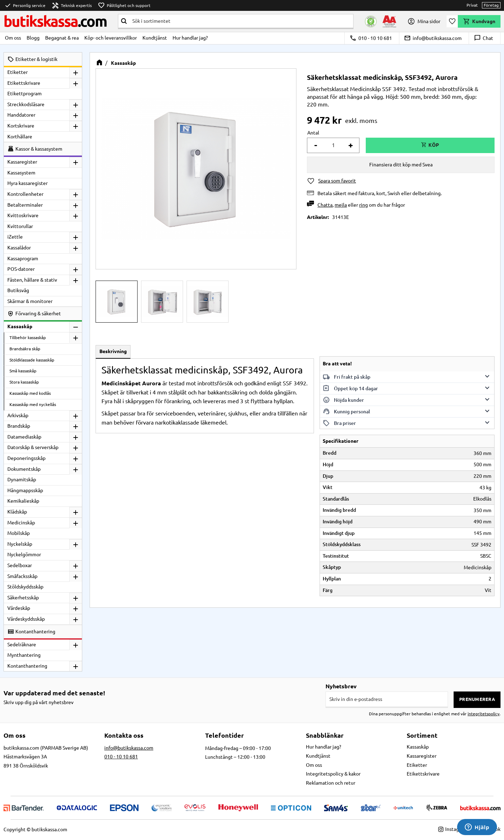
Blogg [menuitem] (33, 38)
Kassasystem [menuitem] (21, 173)
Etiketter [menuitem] (17, 72)
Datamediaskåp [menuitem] (24, 437)
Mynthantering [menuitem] (24, 655)
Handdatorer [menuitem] (21, 115)
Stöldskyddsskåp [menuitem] (25, 587)
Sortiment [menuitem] (422, 735)
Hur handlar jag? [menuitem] (190, 38)
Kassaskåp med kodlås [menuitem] (30, 393)
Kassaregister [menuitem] (22, 162)
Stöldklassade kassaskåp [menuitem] (32, 360)
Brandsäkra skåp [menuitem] (25, 349)
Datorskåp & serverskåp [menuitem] (33, 447)
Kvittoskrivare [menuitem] (23, 215)
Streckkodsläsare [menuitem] (26, 104)
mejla (341, 205)
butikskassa (55, 21)
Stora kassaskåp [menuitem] (24, 382)
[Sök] (124, 21)
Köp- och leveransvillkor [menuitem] (111, 38)
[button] (452, 21)
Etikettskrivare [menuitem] (24, 83)
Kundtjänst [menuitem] (155, 38)
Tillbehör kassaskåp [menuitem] (28, 338)
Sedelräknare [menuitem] (22, 645)
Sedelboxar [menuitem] (20, 565)
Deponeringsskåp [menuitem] (26, 458)
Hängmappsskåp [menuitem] (25, 490)
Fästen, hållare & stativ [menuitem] (32, 280)
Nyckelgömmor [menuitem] (24, 555)
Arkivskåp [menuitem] (18, 415)
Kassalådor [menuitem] (19, 248)
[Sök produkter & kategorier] (241, 21)
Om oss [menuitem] (13, 38)
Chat (484, 38)
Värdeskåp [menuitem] (19, 608)
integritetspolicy (484, 714)
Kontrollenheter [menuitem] (25, 194)
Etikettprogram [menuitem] (24, 94)
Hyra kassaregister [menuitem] (27, 183)
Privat (472, 5)
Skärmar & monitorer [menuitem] (30, 301)
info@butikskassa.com (433, 38)
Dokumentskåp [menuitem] (24, 469)
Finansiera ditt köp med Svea (401, 165)
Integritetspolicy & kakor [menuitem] (333, 774)
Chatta (325, 205)
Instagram (453, 829)
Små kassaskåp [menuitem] (23, 371)
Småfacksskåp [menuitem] (22, 576)
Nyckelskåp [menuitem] (20, 544)
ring (363, 205)
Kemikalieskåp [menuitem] (23, 501)
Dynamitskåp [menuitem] (22, 480)
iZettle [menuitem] (15, 237)
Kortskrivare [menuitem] (21, 126)
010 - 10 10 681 (371, 38)
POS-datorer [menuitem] (21, 269)
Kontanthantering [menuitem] (27, 666)
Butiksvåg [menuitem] (18, 290)
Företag (491, 5)
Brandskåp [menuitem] (19, 426)
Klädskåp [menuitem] (17, 512)
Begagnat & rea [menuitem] (62, 38)
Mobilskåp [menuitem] (19, 533)
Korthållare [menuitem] (20, 137)
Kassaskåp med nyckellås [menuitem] (33, 404)
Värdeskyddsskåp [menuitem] (26, 619)
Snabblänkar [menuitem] (325, 735)
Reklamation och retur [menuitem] (331, 783)
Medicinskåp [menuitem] (21, 523)
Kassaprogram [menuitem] (23, 259)
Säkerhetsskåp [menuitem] (23, 598)
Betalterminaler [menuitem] (25, 205)
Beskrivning (113, 351)
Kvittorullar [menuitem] (20, 226)
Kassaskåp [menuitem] (20, 326)
